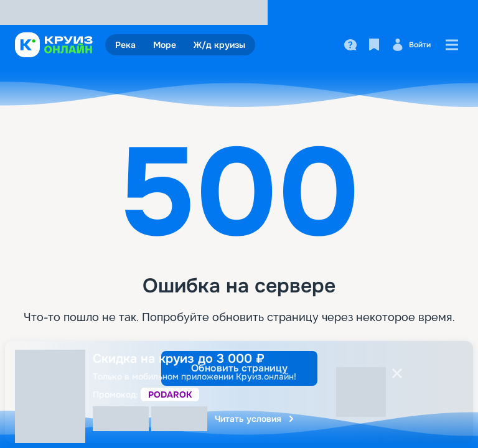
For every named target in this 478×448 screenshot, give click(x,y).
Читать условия (255, 419)
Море (165, 45)
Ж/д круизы (219, 45)
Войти (411, 45)
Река (125, 45)
